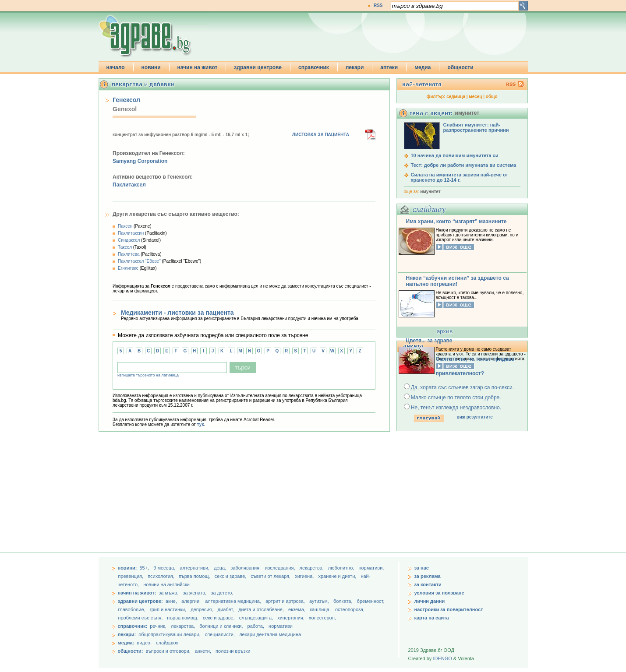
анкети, (203, 651)
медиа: (126, 643)
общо (492, 97)
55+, (145, 568)
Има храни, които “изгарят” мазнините (456, 222)
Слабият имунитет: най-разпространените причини (476, 127)
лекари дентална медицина (270, 634)
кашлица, (321, 609)
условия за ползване (439, 593)
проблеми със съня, (141, 618)
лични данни (430, 601)
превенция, (132, 576)
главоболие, (133, 609)
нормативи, (371, 568)
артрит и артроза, (286, 601)
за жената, (195, 593)
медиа (423, 67)
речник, (158, 626)
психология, (162, 576)
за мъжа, (168, 593)
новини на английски (166, 584)
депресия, (202, 609)
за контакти (428, 584)
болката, (344, 601)
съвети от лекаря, (271, 576)
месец (475, 97)
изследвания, (281, 568)
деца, (221, 568)
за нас (422, 568)
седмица (456, 97)
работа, (256, 626)
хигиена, (305, 576)
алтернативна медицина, (234, 601)
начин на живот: (137, 593)
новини (151, 67)
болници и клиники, (221, 626)
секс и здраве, (231, 576)
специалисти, (220, 634)
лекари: (127, 634)
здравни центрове (258, 67)
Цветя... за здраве (429, 341)
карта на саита (432, 618)
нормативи (281, 626)
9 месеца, (165, 568)
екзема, (297, 609)
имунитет (430, 192)
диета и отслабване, (262, 609)
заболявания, (246, 568)
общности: (131, 651)
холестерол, (322, 618)
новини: (127, 568)
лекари (355, 67)
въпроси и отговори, (168, 651)
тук (201, 424)
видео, (144, 643)
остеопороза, (350, 609)
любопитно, (342, 568)
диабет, (227, 609)
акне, (172, 601)
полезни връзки (233, 651)
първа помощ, (195, 576)
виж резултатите (475, 417)
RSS (378, 5)
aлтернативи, (195, 568)
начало (116, 67)
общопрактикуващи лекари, (169, 634)
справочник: (133, 626)
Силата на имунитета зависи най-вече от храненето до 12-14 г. (460, 177)
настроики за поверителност (449, 609)
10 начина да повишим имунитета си (455, 155)
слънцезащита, (257, 618)
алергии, (192, 601)
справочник (314, 67)
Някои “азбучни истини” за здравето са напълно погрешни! (458, 281)
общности (460, 67)
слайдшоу (167, 643)
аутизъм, (320, 601)
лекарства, (312, 568)
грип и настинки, (169, 609)
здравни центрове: (140, 601)
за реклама (428, 576)
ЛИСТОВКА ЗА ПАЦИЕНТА (321, 135)
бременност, (371, 601)
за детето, (222, 593)
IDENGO (442, 658)
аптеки (389, 67)
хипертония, (292, 618)
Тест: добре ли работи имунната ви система (464, 165)
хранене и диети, (338, 576)
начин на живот (198, 67)
